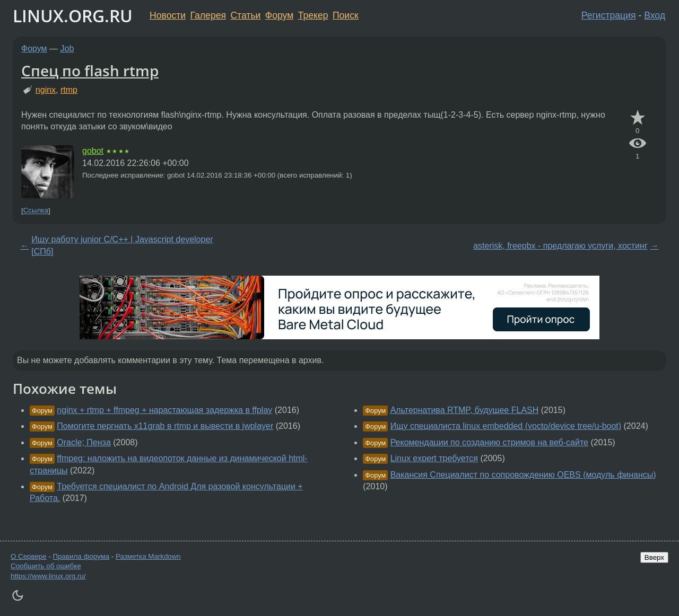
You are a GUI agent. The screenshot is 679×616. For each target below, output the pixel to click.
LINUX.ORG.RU (73, 16)
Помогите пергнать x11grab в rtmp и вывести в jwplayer (165, 426)
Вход (655, 15)
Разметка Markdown (148, 556)
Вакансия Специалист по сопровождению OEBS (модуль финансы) (523, 475)
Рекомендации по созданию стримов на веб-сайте (489, 442)
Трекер (313, 15)
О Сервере (29, 556)
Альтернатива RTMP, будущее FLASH (465, 410)
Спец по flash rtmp (90, 71)
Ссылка (36, 211)
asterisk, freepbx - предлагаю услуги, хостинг (560, 246)
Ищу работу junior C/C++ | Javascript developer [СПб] (122, 245)
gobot (93, 151)
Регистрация (609, 15)
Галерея (208, 15)
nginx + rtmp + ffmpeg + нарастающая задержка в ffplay (164, 410)
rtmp (69, 90)
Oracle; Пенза (84, 442)
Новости (168, 15)
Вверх (654, 557)
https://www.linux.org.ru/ (48, 576)
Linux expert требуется (434, 458)
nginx (46, 90)
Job (67, 49)
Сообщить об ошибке (46, 566)
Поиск (346, 15)
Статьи (245, 15)
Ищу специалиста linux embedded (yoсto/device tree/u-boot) (506, 426)
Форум (279, 15)
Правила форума (81, 556)
